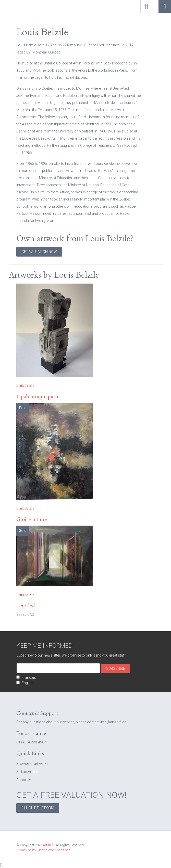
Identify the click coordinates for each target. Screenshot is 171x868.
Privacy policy (26, 850)
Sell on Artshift (28, 772)
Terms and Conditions (54, 850)
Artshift (13, 6)
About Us (24, 780)
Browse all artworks (32, 764)
